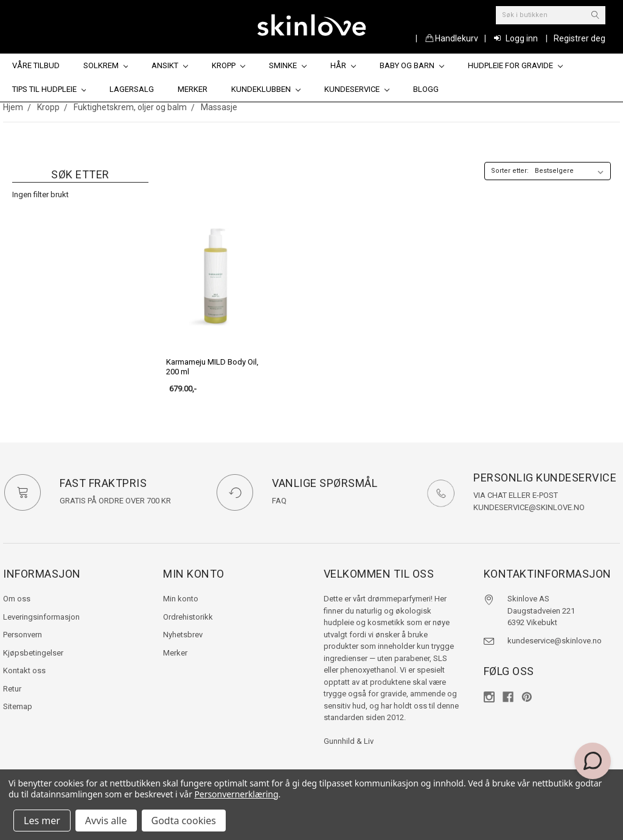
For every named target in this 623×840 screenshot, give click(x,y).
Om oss (17, 599)
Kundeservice (357, 89)
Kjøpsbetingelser (33, 653)
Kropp (228, 65)
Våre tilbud (36, 65)
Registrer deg (579, 38)
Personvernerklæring (236, 794)
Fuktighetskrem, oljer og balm (130, 107)
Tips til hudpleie (49, 89)
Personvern (23, 635)
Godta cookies (184, 821)
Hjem (13, 107)
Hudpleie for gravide (515, 65)
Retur (12, 689)
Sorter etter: (510, 171)
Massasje (219, 107)
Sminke (288, 65)
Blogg (426, 89)
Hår (343, 65)
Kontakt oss (24, 670)
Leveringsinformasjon (41, 617)
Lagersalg (132, 89)
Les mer (42, 821)
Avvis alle (106, 821)
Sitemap (18, 706)
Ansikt (170, 65)
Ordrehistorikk (188, 617)
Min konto (181, 599)
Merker (193, 89)
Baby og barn (412, 65)
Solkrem (106, 65)
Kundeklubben (266, 89)
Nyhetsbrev (183, 635)
